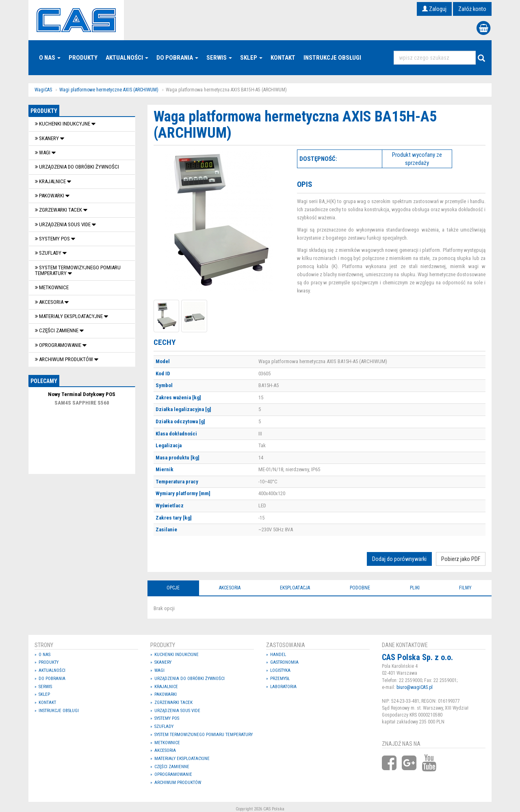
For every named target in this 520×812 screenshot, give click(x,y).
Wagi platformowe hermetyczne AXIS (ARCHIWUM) (109, 90)
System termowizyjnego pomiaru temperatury (78, 270)
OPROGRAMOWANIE (59, 345)
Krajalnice (51, 181)
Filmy (465, 588)
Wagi (43, 153)
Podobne (360, 588)
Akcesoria (50, 302)
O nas (50, 58)
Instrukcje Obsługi (332, 58)
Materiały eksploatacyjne (69, 316)
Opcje (173, 588)
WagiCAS (43, 90)
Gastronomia (284, 662)
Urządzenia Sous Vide (63, 224)
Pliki (415, 588)
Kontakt (283, 58)
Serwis (219, 58)
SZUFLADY (49, 253)
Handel (278, 655)
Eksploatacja (295, 588)
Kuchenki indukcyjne (63, 124)
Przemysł (280, 679)
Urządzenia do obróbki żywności (77, 167)
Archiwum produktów (65, 359)
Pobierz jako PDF (461, 559)
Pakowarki (50, 196)
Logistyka (280, 670)
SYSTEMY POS (53, 239)
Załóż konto (472, 9)
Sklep (251, 58)
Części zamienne (57, 330)
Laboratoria (283, 687)
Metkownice (52, 287)
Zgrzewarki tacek (59, 210)
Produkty (83, 58)
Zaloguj (434, 9)
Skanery (48, 138)
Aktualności (127, 58)
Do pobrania (177, 58)
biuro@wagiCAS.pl (415, 687)
